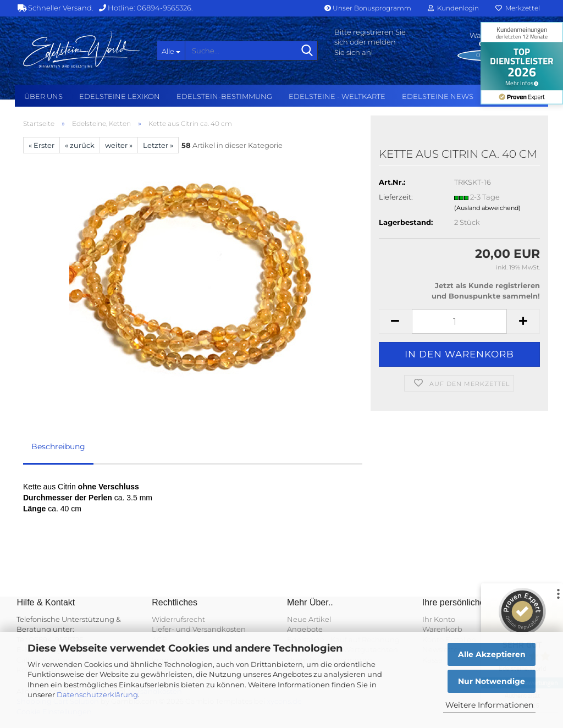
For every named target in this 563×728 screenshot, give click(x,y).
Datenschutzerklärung (97, 694)
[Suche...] (171, 51)
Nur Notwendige (492, 681)
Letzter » (158, 145)
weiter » (119, 145)
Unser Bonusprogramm (368, 8)
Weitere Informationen (489, 705)
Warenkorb (442, 629)
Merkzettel (518, 8)
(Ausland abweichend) (487, 208)
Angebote (305, 629)
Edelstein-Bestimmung (224, 96)
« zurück (80, 145)
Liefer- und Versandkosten (199, 629)
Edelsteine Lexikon (120, 96)
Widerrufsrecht (178, 619)
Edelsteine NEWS (438, 96)
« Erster (42, 145)
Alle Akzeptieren (492, 654)
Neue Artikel (309, 619)
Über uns (43, 96)
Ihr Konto (439, 619)
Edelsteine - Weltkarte (337, 96)
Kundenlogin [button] (453, 8)
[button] (395, 321)
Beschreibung (58, 446)
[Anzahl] (459, 321)
